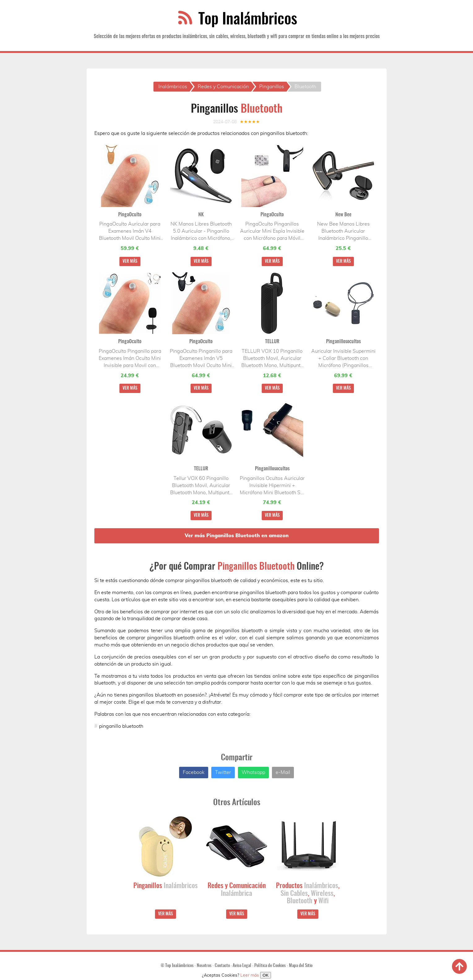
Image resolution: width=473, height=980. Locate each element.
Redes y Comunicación (237, 890)
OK (266, 975)
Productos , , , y (308, 894)
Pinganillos (166, 887)
